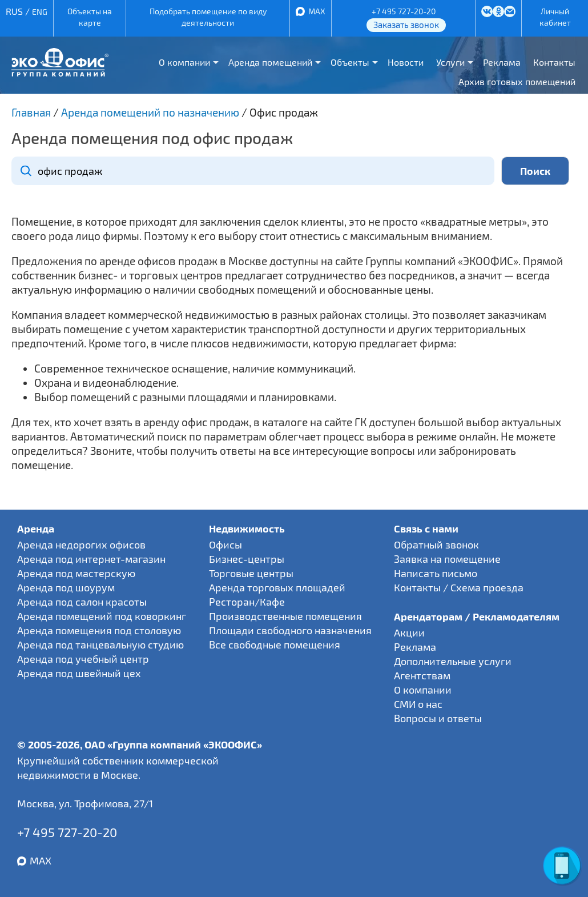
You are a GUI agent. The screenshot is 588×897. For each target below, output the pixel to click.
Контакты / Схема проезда (459, 587)
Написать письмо (436, 573)
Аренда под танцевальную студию (100, 644)
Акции (409, 632)
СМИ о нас (418, 704)
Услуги (450, 62)
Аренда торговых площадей (277, 587)
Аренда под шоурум (66, 587)
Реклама (502, 62)
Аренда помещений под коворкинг (102, 616)
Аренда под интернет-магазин (91, 559)
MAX (317, 11)
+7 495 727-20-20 (404, 11)
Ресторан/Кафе (247, 602)
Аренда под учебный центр (83, 659)
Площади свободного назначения (290, 630)
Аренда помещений (270, 62)
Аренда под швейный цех (79, 673)
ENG (40, 12)
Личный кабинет (555, 17)
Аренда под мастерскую (76, 573)
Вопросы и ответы (438, 718)
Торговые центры (251, 573)
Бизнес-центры (247, 559)
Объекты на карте (90, 17)
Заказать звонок (406, 25)
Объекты (350, 62)
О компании (184, 62)
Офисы (225, 544)
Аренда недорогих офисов (81, 544)
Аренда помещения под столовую (99, 630)
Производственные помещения (285, 616)
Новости (406, 62)
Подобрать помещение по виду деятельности (208, 17)
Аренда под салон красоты (82, 602)
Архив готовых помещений (517, 81)
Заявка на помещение (447, 559)
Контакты (554, 62)
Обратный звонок (436, 544)
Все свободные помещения (275, 644)
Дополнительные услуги (453, 661)
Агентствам (422, 675)
